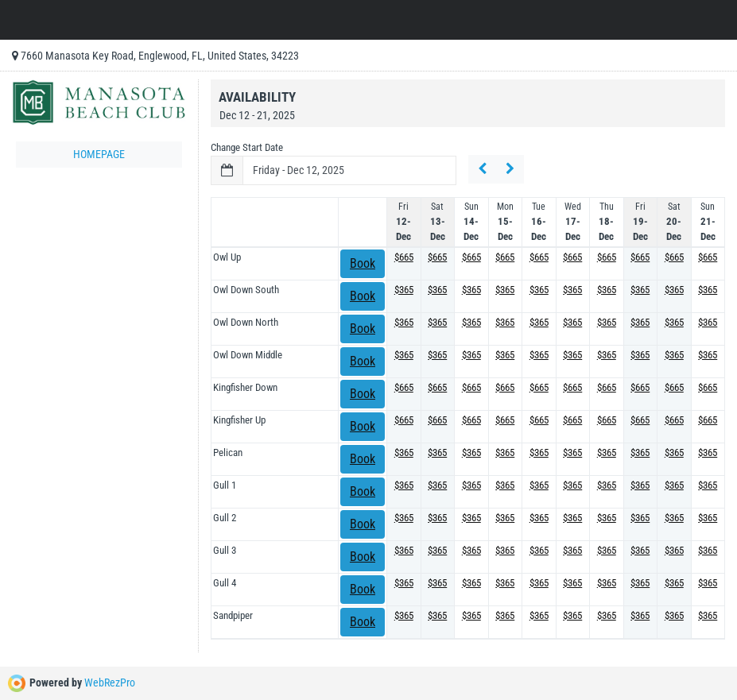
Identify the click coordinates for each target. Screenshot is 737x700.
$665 (404, 257)
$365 (404, 290)
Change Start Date (247, 147)
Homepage (99, 154)
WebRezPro (110, 683)
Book (363, 263)
